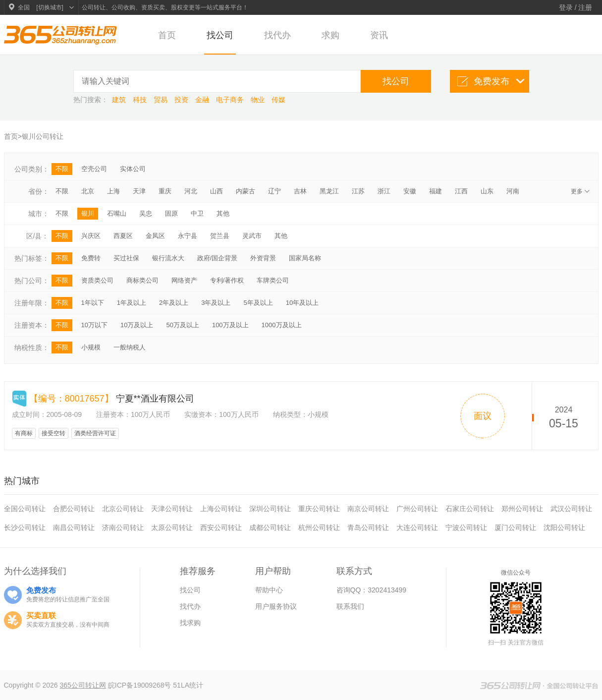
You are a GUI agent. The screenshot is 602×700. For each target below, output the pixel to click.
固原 (171, 213)
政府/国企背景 (218, 258)
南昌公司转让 (74, 527)
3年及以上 (216, 303)
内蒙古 (246, 191)
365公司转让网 (83, 685)
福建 (436, 191)
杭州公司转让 (319, 527)
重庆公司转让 (319, 509)
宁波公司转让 (466, 527)
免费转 (91, 258)
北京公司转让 (123, 509)
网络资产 (184, 280)
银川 (88, 213)
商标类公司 (142, 280)
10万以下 (94, 325)
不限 (62, 169)
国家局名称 (305, 258)
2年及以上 (174, 303)
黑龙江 (329, 191)
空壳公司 (94, 169)
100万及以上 (230, 325)
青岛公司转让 (368, 527)
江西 (461, 191)
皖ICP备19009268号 (141, 685)
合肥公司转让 (74, 509)
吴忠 (146, 213)
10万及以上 (137, 325)
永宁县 (188, 236)
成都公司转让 (270, 527)
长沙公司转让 (25, 527)
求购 (330, 35)
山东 (487, 191)
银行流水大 (168, 258)
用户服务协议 (276, 606)
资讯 (379, 35)
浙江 (384, 191)
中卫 (197, 213)
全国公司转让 (25, 509)
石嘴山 (117, 213)
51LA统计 (188, 685)
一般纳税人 (130, 347)
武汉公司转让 (571, 509)
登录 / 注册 (576, 7)
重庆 (165, 191)
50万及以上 (182, 325)
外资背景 (263, 258)
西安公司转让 (221, 527)
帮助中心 (269, 590)
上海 (113, 191)
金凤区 (155, 236)
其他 (223, 213)
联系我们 (350, 606)
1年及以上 (132, 303)
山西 (217, 191)
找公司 (220, 35)
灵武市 (252, 236)
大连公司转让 (417, 527)
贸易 (162, 100)
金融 (203, 100)
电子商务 (231, 100)
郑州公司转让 (522, 509)
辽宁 (274, 191)
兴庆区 (91, 236)
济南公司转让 (123, 527)
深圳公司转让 (270, 509)
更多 (581, 191)
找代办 (277, 35)
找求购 (190, 623)
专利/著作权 (227, 280)
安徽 (410, 191)
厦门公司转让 (515, 527)
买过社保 (126, 258)
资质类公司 (97, 280)
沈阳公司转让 (564, 527)
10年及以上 (302, 303)
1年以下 (93, 303)
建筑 (120, 100)
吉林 (300, 191)
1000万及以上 (282, 325)
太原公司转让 (172, 527)
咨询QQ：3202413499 (372, 590)
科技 (141, 100)
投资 (182, 100)
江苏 (358, 191)
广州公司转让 (417, 509)
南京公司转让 (368, 509)
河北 (191, 191)
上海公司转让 (221, 509)
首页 (167, 35)
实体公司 (133, 169)
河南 (513, 191)
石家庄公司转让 (470, 509)
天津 (139, 191)
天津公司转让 (172, 509)
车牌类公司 (273, 280)
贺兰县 (220, 236)
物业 (259, 100)
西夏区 (123, 236)
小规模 (91, 347)
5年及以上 (258, 303)
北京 (88, 191)
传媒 (278, 100)
